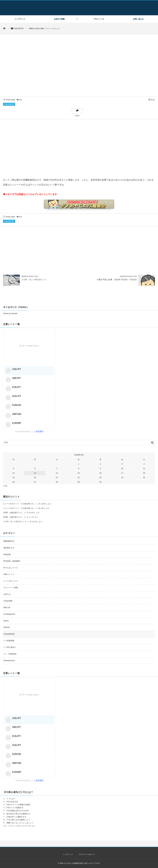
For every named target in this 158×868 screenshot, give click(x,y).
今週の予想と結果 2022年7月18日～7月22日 (117, 280)
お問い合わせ (138, 19)
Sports (6, 621)
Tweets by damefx (10, 313)
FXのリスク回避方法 (15, 808)
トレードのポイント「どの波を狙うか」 (19, 504)
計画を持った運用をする (16, 817)
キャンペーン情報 (11, 588)
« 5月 (5, 486)
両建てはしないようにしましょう (20, 823)
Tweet (77, 116)
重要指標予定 (9, 541)
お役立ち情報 (59, 19)
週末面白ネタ (9, 548)
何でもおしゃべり (11, 568)
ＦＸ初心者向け (10, 647)
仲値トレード (9, 574)
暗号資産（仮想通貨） (12, 561)
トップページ (20, 19)
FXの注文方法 (12, 802)
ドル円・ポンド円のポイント (34, 280)
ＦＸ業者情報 (9, 641)
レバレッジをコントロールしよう (22, 826)
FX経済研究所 (9, 104)
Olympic (7, 627)
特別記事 (7, 555)
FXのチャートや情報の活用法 (19, 805)
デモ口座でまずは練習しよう (18, 820)
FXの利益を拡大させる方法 (18, 811)
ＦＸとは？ (11, 799)
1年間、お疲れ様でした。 (13, 513)
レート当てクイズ (11, 581)
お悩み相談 (8, 601)
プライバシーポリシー (87, 854)
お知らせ (7, 594)
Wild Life (7, 608)
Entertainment (9, 661)
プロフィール (99, 19)
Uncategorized (9, 614)
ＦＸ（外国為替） (11, 654)
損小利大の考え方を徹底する (18, 814)
